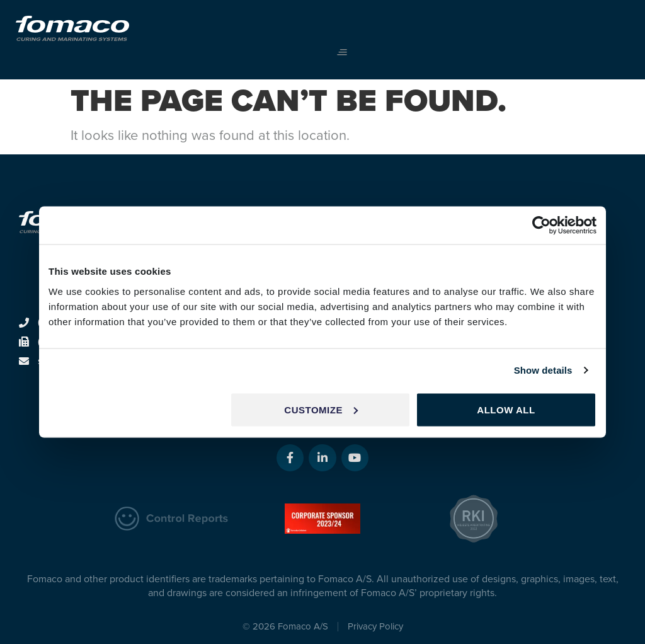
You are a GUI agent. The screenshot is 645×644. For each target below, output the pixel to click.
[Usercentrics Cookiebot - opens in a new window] (541, 226)
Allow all (506, 409)
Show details (543, 370)
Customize (321, 409)
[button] (342, 52)
